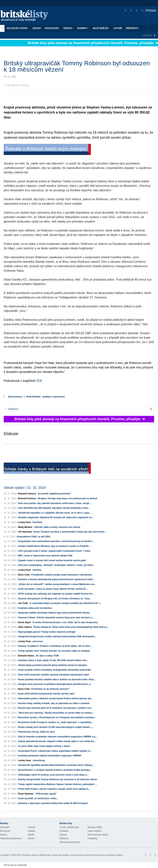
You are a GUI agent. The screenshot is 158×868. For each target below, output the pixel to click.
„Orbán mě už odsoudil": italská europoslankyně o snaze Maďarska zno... (57, 584)
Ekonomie (5, 831)
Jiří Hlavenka (25, 532)
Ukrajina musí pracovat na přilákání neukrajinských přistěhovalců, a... (55, 684)
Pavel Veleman (26, 794)
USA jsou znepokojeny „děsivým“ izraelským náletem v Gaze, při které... (56, 565)
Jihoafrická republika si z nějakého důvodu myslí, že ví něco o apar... (54, 513)
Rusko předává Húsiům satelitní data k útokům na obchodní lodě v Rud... (57, 680)
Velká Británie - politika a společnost (45, 397)
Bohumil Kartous (27, 494)
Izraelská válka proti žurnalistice (35, 608)
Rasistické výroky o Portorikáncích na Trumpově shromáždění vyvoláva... (57, 717)
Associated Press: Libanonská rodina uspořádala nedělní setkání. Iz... (55, 751)
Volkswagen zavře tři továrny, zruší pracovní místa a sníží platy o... (53, 775)
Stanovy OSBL (95, 827)
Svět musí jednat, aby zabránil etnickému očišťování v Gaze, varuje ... (55, 503)
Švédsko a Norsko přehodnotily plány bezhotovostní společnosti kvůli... (56, 579)
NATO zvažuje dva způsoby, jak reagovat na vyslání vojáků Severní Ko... (56, 594)
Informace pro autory (98, 835)
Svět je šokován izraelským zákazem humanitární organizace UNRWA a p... (58, 737)
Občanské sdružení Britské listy (36, 855)
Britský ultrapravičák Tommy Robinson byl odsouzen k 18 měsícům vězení (58, 779)
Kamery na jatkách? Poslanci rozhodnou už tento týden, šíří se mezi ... (55, 646)
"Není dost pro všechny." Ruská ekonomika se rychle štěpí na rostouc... (56, 713)
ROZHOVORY (52, 28)
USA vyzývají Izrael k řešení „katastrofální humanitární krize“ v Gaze (54, 551)
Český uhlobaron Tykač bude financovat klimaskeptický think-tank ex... (71, 627)
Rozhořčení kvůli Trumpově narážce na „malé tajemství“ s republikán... (56, 722)
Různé (31, 838)
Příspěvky (132, 28)
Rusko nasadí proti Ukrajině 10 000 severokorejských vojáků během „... (56, 727)
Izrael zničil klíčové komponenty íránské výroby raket (46, 694)
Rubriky (83, 28)
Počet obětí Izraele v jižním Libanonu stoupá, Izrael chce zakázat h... (54, 789)
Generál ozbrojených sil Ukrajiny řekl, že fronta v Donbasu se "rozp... (55, 599)
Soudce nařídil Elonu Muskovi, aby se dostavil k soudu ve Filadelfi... (54, 546)
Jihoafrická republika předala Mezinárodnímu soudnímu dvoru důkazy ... (56, 765)
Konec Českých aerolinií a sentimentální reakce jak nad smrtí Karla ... (70, 532)
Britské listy (26, 16)
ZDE (39, 381)
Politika (32, 831)
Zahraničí (5, 827)
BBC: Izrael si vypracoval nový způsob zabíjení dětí (45, 556)
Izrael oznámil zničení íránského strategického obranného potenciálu (55, 670)
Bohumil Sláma (26, 656)
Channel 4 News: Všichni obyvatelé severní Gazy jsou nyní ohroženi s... (56, 618)
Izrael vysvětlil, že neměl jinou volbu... (38, 798)
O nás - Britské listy (69, 827)
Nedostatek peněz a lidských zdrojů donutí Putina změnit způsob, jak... (56, 698)
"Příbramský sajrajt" (46, 794)
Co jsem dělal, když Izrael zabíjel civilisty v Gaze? (44, 746)
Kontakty (64, 831)
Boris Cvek (24, 575)
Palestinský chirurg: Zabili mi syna (36, 732)
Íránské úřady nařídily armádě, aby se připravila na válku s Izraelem (54, 703)
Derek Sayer (24, 622)
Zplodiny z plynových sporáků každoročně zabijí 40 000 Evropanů (53, 803)
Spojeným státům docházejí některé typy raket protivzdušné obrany (54, 613)
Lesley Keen (25, 522)
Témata (68, 28)
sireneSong (39, 760)
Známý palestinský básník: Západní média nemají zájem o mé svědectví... (57, 741)
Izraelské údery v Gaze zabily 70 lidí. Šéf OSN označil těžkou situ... (53, 660)
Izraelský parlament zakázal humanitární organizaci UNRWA (50, 756)
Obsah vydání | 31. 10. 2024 (25, 488)
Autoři (118, 28)
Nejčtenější (101, 28)
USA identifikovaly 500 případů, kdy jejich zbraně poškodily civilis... (54, 508)
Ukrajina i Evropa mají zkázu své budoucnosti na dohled (67, 498)
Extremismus (15, 397)
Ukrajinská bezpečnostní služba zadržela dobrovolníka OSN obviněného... (57, 637)
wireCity (37, 570)
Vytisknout (12, 409)
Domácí (32, 827)
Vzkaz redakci (94, 831)
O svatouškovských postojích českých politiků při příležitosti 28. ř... (65, 603)
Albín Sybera (25, 627)
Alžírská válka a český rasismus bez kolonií (57, 527)
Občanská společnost (11, 838)
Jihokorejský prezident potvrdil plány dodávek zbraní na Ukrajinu (53, 665)
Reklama (64, 838)
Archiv (37, 28)
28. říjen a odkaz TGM (47, 656)
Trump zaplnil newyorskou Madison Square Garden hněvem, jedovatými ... (57, 784)
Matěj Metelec (25, 527)
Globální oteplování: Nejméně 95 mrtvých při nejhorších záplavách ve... (56, 517)
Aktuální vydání (17, 28)
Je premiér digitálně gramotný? (54, 494)
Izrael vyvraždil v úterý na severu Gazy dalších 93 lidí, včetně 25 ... (53, 589)
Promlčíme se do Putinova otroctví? (50, 689)
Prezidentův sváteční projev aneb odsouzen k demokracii (62, 575)
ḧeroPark (37, 522)
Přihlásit (149, 11)
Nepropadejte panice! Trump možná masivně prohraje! (47, 632)
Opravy (63, 835)
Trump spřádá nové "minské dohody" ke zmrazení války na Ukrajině (54, 651)
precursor (38, 641)
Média (31, 835)
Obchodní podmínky (70, 842)
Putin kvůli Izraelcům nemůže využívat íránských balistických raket (54, 675)
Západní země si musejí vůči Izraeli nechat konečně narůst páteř (52, 560)
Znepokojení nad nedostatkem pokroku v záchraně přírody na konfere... (56, 541)
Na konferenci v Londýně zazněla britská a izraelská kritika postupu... (55, 770)
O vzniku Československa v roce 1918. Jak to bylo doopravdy (65, 622)
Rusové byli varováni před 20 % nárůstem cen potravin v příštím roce (55, 708)
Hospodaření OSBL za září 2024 (33, 537)
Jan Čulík (23, 603)
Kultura (4, 835)
